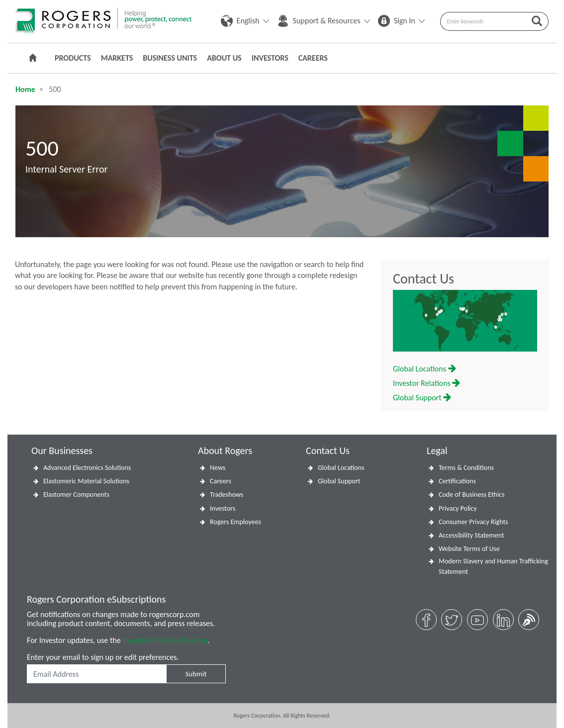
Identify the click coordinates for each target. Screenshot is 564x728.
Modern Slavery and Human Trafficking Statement (493, 566)
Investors (270, 58)
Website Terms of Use (469, 549)
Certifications (457, 481)
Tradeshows (227, 495)
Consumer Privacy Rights (473, 522)
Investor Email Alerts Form (165, 640)
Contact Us (423, 279)
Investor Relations (426, 383)
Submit (196, 674)
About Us (224, 58)
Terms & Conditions (466, 468)
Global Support (422, 398)
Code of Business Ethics (472, 495)
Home (25, 89)
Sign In (401, 21)
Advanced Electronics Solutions (87, 468)
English (245, 21)
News (218, 468)
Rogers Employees (235, 522)
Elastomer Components (76, 495)
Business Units (170, 58)
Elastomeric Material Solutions (86, 481)
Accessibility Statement (471, 535)
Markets (117, 58)
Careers (313, 58)
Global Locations (424, 369)
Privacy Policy (458, 508)
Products (73, 58)
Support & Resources (324, 21)
